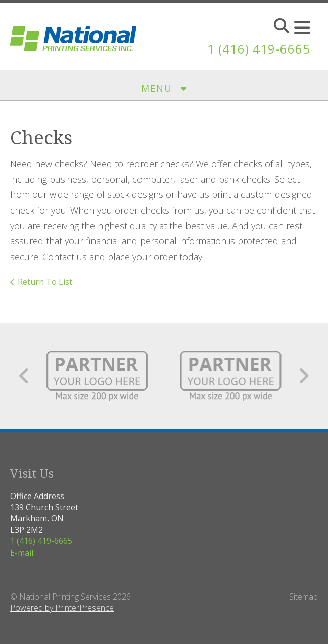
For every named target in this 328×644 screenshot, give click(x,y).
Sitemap (303, 597)
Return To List (45, 282)
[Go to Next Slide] (303, 376)
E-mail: (22, 553)
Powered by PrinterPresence (62, 608)
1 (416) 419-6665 (259, 49)
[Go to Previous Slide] (25, 376)
